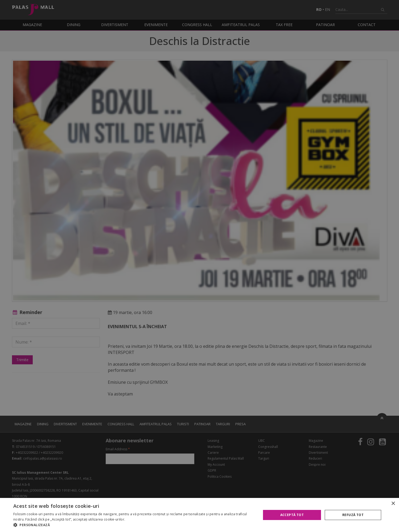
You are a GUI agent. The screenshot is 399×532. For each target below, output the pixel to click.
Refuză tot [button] (353, 515)
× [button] (393, 504)
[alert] (200, 266)
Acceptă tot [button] (292, 515)
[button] (133, 525)
